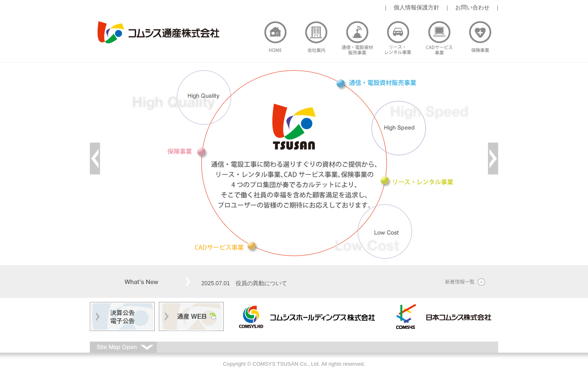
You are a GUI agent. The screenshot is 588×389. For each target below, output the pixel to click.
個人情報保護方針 (416, 7)
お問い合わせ (472, 7)
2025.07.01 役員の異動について (244, 283)
